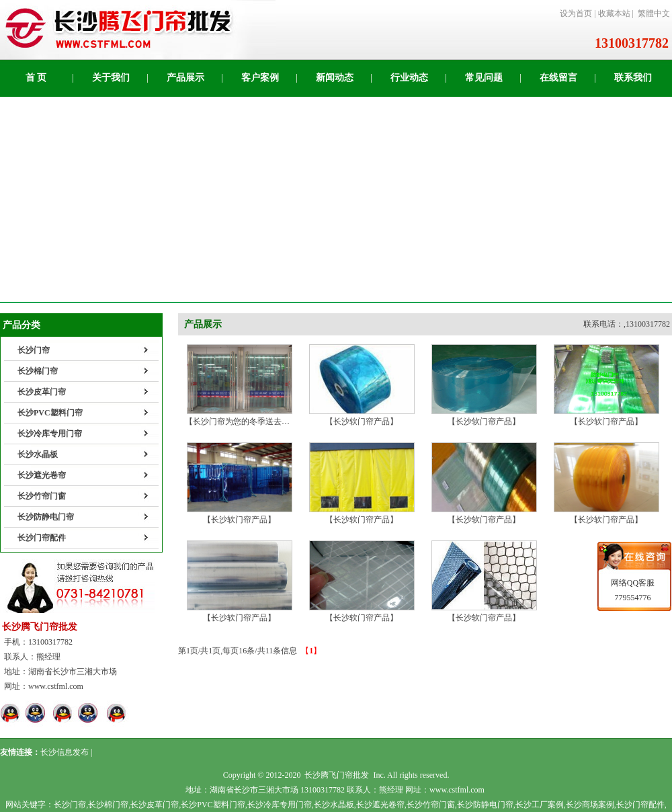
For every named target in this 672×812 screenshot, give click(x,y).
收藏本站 (614, 13)
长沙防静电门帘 (46, 517)
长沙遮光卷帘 (42, 475)
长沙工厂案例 (540, 805)
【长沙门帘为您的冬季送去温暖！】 (249, 416)
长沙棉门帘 (38, 371)
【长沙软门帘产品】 (362, 416)
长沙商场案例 (590, 805)
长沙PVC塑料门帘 (50, 413)
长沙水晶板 (38, 454)
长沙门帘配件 (42, 538)
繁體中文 (654, 13)
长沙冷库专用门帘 (50, 434)
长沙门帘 (34, 350)
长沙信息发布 (65, 752)
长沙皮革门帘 (42, 392)
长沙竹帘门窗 (42, 496)
